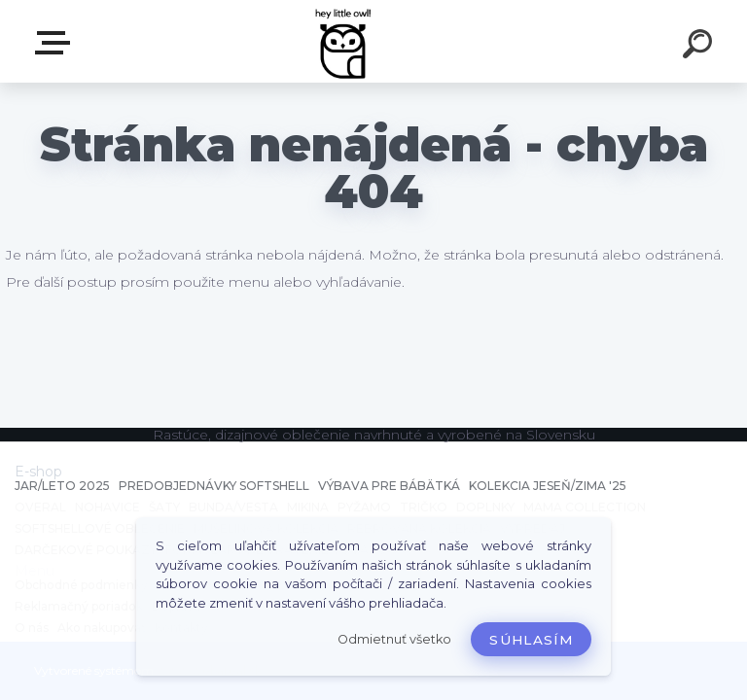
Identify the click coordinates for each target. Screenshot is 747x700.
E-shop (56, 43)
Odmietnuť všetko (394, 639)
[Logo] (345, 41)
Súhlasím (531, 640)
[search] (700, 47)
